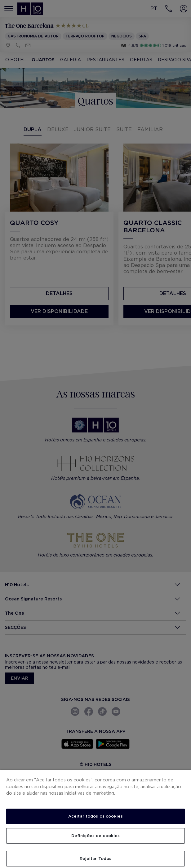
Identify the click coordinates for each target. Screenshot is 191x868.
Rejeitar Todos (96, 859)
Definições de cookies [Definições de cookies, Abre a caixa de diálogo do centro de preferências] (96, 836)
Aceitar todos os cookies (95, 816)
